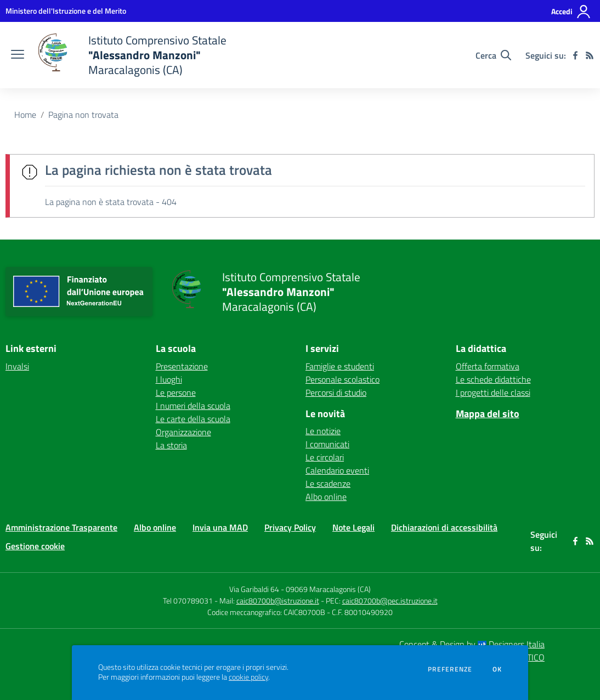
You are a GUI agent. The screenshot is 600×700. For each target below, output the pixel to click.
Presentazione (182, 366)
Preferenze (450, 669)
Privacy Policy (290, 527)
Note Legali (353, 527)
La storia (171, 445)
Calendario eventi (337, 470)
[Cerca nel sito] (493, 55)
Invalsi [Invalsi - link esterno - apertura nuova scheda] (17, 366)
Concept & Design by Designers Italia (472, 644)
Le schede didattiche (493, 379)
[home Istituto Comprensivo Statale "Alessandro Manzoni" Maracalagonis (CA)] (131, 55)
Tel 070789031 (189, 601)
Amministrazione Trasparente (61, 527)
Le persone (176, 392)
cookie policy (248, 677)
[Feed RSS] (590, 55)
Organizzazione (183, 432)
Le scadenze (328, 483)
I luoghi (169, 379)
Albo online (326, 497)
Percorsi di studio (336, 392)
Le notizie (323, 431)
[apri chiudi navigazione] (18, 55)
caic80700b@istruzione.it (278, 601)
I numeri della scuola (193, 406)
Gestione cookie (35, 546)
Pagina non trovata (83, 115)
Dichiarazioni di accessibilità (444, 527)
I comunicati (327, 444)
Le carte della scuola (193, 419)
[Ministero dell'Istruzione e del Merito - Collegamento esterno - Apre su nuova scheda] (66, 11)
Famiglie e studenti (340, 366)
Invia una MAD (220, 527)
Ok (497, 669)
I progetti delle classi (493, 392)
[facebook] (575, 55)
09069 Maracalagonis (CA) (328, 589)
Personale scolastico (343, 379)
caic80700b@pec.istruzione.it (390, 601)
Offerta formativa (488, 366)
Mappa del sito (488, 414)
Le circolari (325, 457)
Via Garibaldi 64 (254, 589)
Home (25, 115)
